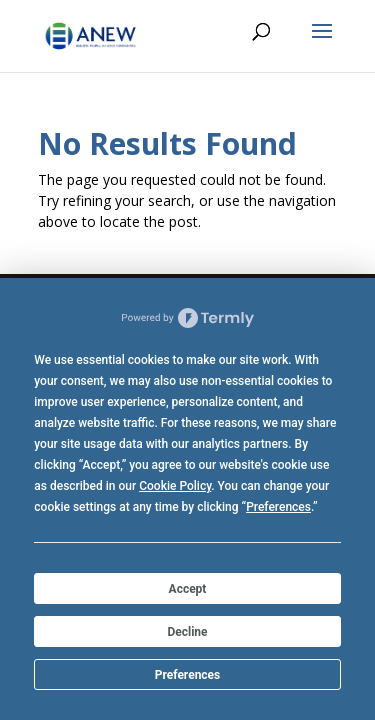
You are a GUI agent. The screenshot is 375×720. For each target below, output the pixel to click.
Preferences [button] (278, 507)
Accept (188, 589)
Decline (187, 632)
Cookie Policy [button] (175, 486)
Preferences (188, 675)
